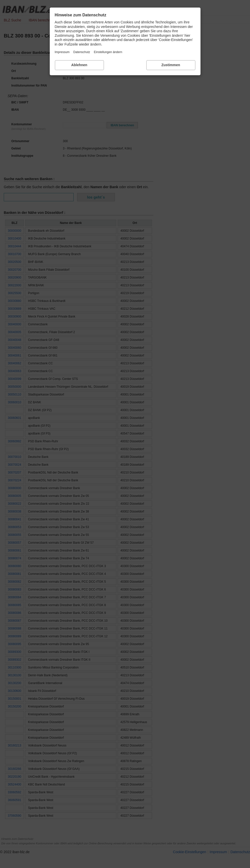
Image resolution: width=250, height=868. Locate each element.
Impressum (62, 52)
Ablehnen (79, 65)
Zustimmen (171, 65)
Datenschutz (82, 52)
